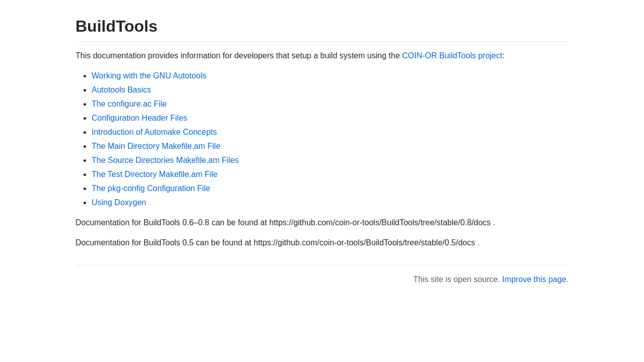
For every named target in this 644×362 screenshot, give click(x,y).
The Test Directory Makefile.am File (154, 174)
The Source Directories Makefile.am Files (165, 160)
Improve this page (534, 279)
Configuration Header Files (139, 118)
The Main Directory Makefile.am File (156, 146)
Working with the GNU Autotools (149, 76)
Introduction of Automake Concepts (154, 132)
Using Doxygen (119, 202)
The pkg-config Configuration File (151, 188)
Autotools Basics (121, 90)
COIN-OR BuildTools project (452, 56)
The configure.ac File (129, 104)
